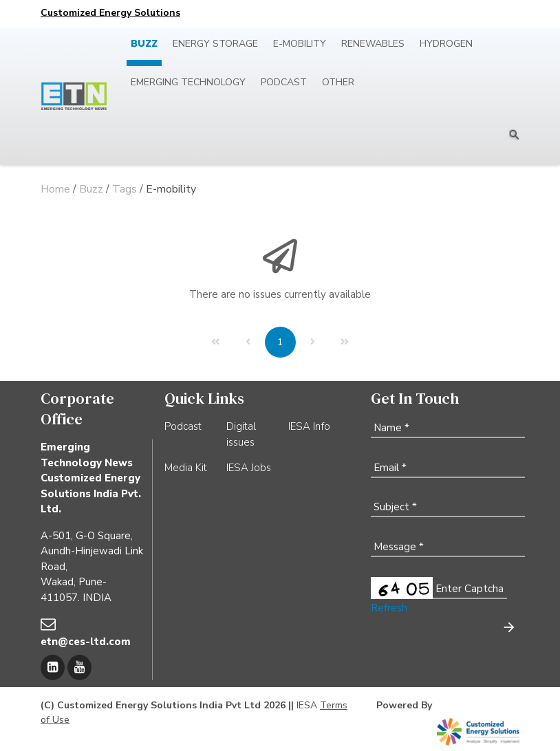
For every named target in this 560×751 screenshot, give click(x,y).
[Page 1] (280, 342)
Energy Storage (215, 44)
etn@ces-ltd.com (86, 642)
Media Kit (186, 468)
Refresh (389, 608)
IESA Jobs (249, 468)
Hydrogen (446, 44)
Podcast (284, 82)
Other (338, 82)
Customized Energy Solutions (110, 13)
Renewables (373, 44)
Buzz (144, 44)
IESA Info (309, 426)
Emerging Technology (188, 82)
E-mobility (300, 44)
